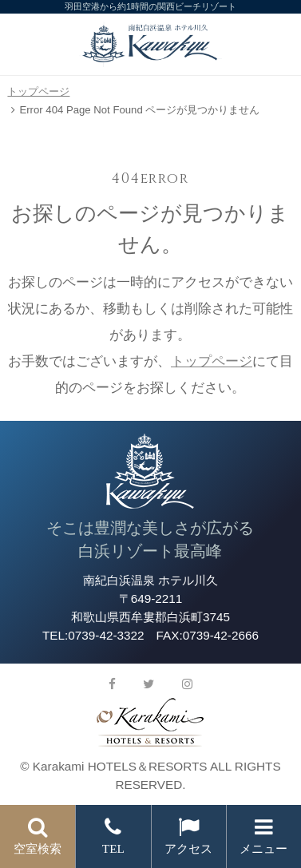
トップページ (38, 91)
